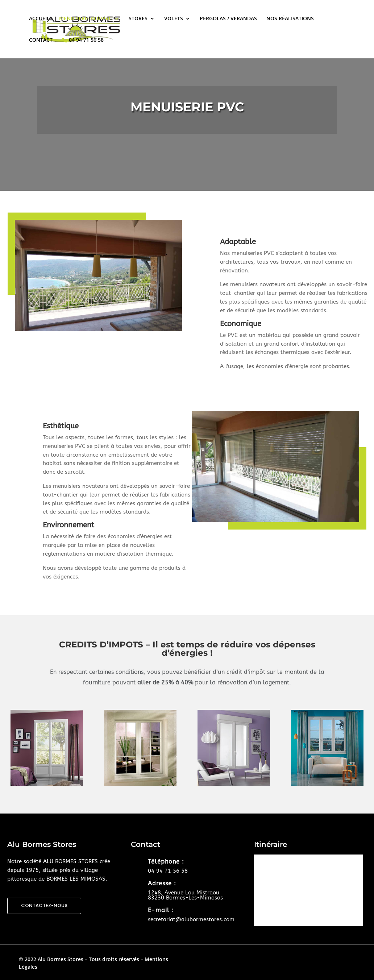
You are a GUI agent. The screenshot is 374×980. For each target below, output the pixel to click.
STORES (138, 19)
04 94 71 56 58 (86, 40)
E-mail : (161, 910)
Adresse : (162, 883)
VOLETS (174, 19)
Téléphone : (166, 862)
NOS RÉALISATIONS (290, 19)
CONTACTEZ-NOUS (44, 905)
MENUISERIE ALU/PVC (86, 19)
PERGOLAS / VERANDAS (228, 19)
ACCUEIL (39, 19)
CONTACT (41, 40)
